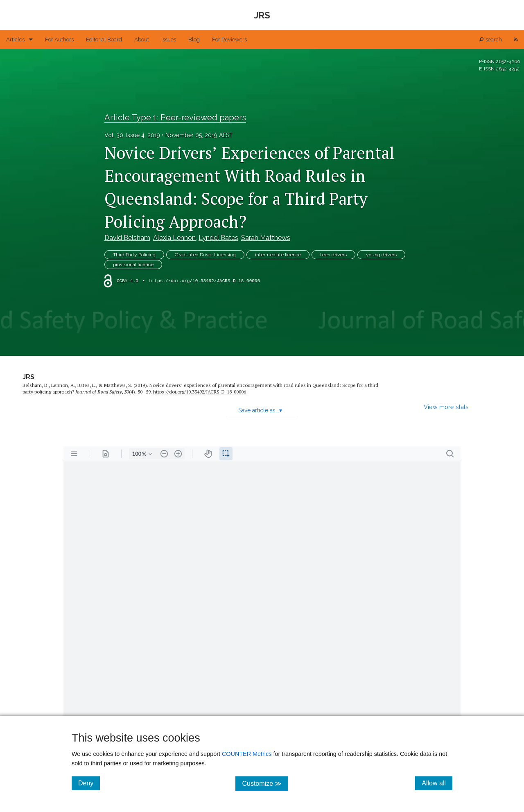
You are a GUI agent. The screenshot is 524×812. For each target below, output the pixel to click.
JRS (28, 377)
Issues (169, 40)
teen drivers (333, 255)
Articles (15, 40)
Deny (89, 783)
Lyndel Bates (218, 238)
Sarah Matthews (266, 238)
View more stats (446, 407)
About (142, 40)
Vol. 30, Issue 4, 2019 (132, 135)
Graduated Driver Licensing (205, 255)
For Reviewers (229, 40)
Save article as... (260, 410)
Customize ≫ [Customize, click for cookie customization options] (265, 783)
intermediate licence (278, 255)
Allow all (437, 783)
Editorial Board (104, 40)
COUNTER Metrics (247, 754)
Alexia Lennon (174, 238)
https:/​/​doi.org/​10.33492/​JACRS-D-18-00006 (200, 392)
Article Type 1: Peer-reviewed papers (175, 118)
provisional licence (133, 265)
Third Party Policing (134, 255)
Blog (194, 40)
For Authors (59, 40)
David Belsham (127, 238)
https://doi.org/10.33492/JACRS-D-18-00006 (204, 281)
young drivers (381, 255)
